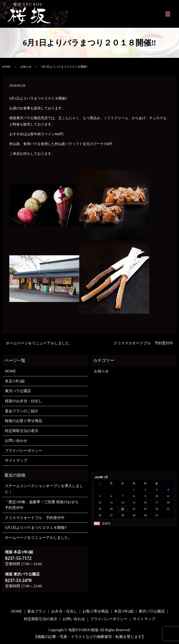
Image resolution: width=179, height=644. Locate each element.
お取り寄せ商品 (96, 611)
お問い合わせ (16, 441)
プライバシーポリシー (24, 451)
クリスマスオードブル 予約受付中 (143, 343)
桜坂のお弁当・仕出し (24, 401)
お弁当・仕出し (64, 611)
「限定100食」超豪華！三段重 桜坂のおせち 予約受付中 (44, 505)
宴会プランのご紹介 (22, 411)
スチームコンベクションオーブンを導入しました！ (44, 489)
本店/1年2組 (15, 381)
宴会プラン (37, 611)
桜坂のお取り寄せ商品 (24, 421)
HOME (6, 67)
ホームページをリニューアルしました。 (39, 343)
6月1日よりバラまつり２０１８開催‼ (36, 528)
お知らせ (26, 67)
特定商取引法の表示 (22, 431)
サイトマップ (16, 460)
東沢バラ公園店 (18, 391)
